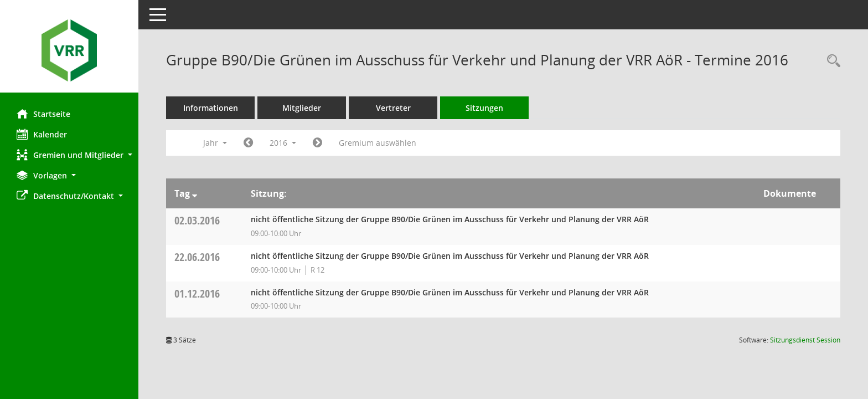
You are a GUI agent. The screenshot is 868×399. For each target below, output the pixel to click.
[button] (69, 155)
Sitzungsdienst (805, 340)
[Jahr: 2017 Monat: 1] (317, 143)
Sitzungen (484, 108)
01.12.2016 (197, 293)
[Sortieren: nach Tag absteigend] (195, 193)
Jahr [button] (215, 143)
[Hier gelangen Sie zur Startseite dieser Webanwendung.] (69, 50)
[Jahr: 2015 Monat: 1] (248, 143)
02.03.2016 (197, 220)
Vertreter (393, 108)
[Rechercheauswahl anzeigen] (831, 61)
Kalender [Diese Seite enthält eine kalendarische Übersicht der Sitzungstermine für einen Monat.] (42, 134)
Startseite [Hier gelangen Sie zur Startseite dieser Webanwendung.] (43, 114)
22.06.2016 (197, 257)
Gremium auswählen (378, 143)
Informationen (211, 108)
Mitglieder (302, 108)
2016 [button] (283, 143)
